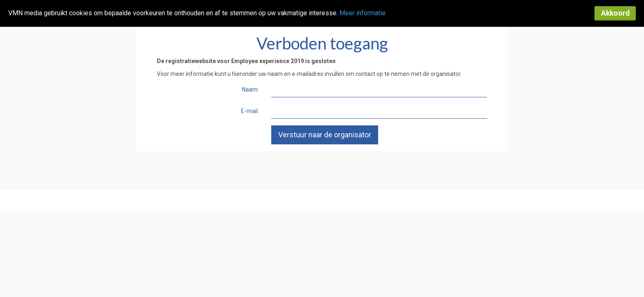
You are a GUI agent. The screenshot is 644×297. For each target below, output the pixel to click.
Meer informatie (362, 13)
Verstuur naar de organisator (325, 135)
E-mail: (250, 111)
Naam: (250, 90)
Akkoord (615, 13)
